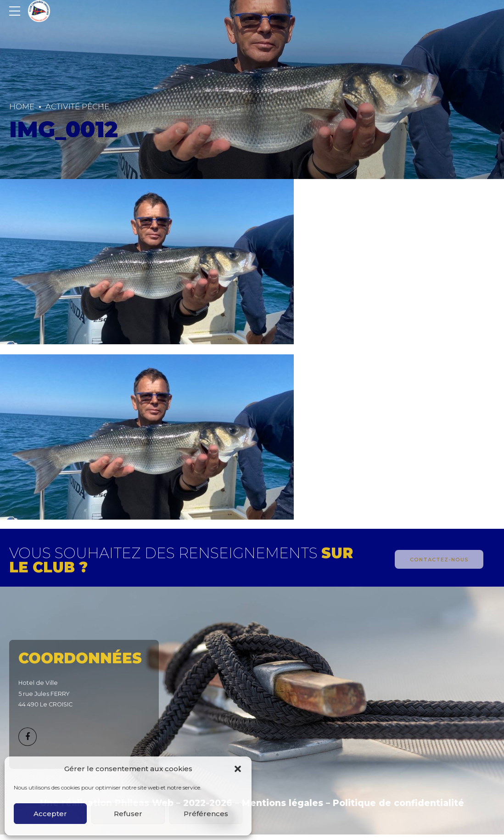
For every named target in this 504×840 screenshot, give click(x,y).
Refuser (128, 814)
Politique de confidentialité (398, 803)
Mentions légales (283, 803)
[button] (238, 769)
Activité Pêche (77, 106)
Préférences (206, 814)
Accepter (50, 814)
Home (22, 106)
